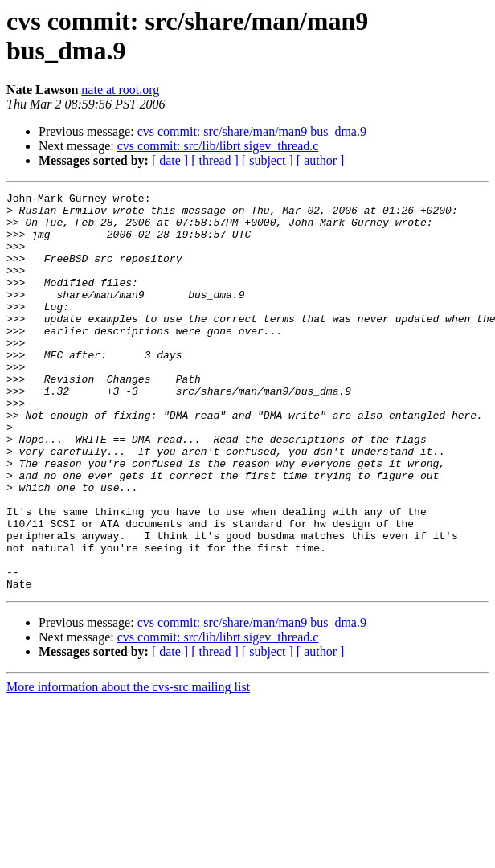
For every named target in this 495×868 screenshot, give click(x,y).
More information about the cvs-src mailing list (128, 766)
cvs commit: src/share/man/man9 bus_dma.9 (252, 131)
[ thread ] (215, 160)
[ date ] (170, 160)
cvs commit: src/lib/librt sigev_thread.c (218, 146)
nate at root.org (120, 90)
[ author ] (321, 160)
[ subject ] (268, 160)
